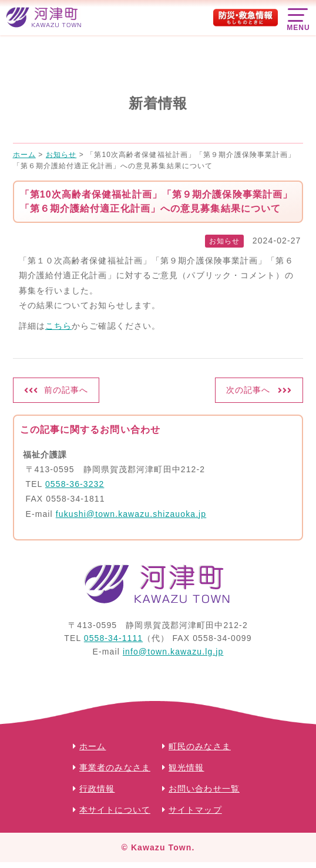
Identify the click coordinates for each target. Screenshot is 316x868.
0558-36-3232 (75, 484)
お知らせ (224, 241)
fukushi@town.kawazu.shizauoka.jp (131, 514)
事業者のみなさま (115, 767)
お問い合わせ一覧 (204, 789)
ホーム (93, 746)
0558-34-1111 (113, 638)
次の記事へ (248, 390)
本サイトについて (115, 810)
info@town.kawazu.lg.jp (173, 652)
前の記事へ (66, 390)
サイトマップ (195, 810)
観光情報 (186, 767)
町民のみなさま (200, 746)
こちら (58, 326)
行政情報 (97, 789)
